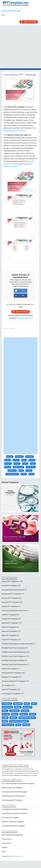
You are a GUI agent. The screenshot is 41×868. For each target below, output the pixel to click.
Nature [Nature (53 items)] (14, 718)
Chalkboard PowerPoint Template (13, 796)
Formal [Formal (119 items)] (6, 714)
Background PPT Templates (11, 594)
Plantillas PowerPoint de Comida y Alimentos (17, 644)
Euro (24, 460)
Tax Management (12, 474)
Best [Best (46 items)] (27, 704)
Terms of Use (6, 843)
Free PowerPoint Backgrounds (12, 835)
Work (32, 474)
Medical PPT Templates (10, 623)
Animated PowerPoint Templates (13, 590)
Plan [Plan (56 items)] (5, 721)
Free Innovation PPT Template (12, 800)
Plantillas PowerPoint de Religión (13, 660)
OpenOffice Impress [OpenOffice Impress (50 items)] (27, 718)
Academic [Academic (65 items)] (7, 704)
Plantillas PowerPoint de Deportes (14, 648)
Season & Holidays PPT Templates (14, 681)
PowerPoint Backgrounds (11, 11)
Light (33, 464)
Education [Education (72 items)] (15, 711)
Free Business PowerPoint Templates (15, 813)
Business (20, 457)
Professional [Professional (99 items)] (8, 725)
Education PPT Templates (11, 602)
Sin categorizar (7, 685)
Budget (10, 457)
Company (30, 457)
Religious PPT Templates (10, 677)
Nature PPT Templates (10, 631)
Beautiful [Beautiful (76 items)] (18, 704)
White (24, 474)
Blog (3, 15)
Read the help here (24, 318)
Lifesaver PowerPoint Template (13, 822)
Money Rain (31, 467)
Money (8, 467)
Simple (29, 471)
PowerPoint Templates (10, 669)
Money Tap (12, 471)
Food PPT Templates (9, 615)
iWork (25, 464)
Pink (21, 471)
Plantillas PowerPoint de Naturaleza (14, 652)
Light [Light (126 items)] (5, 718)
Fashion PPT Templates (10, 606)
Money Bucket (19, 467)
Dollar (8, 460)
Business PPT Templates (10, 598)
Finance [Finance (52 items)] (25, 711)
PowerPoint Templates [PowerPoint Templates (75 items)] (19, 721)
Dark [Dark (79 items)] (5, 711)
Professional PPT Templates (12, 673)
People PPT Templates (10, 640)
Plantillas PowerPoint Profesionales (14, 665)
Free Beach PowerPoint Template (13, 826)
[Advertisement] (20, 47)
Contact (4, 847)
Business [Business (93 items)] (28, 707)
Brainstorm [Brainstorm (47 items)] (8, 707)
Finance (8, 464)
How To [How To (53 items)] (24, 714)
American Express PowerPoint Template (20, 784)
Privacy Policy (7, 839)
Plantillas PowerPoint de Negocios (14, 656)
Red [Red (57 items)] (18, 725)
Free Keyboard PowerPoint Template (14, 792)
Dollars (16, 460)
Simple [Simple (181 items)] (26, 725)
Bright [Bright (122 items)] (18, 707)
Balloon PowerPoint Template (12, 788)
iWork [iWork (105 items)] (33, 714)
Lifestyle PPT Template (10, 619)
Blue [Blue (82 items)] (34, 704)
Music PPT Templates (9, 627)
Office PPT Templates (9, 635)
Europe (32, 460)
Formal (17, 464)
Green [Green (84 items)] (15, 714)
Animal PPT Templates (10, 586)
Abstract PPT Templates (10, 581)
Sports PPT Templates (9, 689)
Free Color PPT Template (10, 818)
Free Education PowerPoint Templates (15, 809)
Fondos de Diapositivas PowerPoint (14, 611)
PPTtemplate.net (18, 856)
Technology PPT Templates (11, 694)
